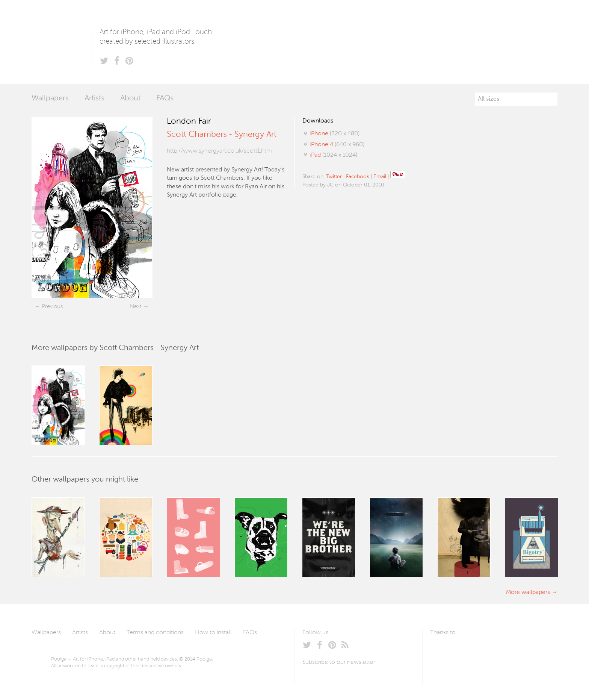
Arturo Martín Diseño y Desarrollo (470, 650)
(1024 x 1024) (333, 155)
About (130, 98)
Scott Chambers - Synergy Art (222, 135)
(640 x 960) (337, 145)
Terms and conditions (155, 633)
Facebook (358, 177)
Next (136, 307)
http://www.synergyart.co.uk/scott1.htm (219, 151)
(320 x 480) (335, 134)
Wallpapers (50, 98)
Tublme (501, 650)
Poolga (62, 42)
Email (380, 177)
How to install (213, 633)
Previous (52, 307)
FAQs (165, 98)
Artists (94, 98)
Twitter (334, 177)
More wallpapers (528, 592)
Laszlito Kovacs (443, 650)
